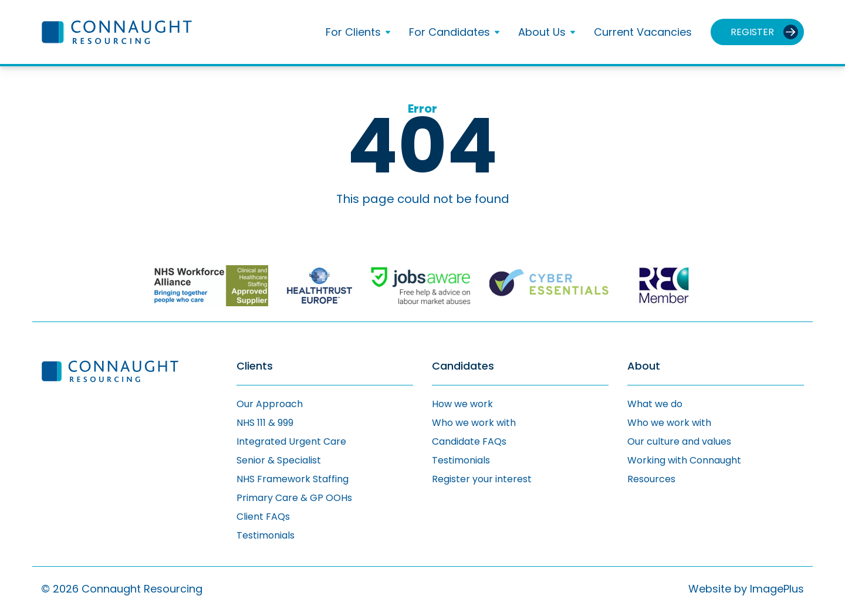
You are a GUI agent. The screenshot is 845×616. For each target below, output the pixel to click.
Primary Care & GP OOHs (294, 498)
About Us (542, 32)
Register (752, 32)
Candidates (463, 366)
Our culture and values (679, 441)
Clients (255, 366)
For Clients (353, 32)
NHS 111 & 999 (265, 423)
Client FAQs (263, 517)
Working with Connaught (684, 460)
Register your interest (482, 479)
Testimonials (266, 535)
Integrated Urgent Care (291, 441)
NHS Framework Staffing (293, 479)
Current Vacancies (643, 32)
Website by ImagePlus (746, 589)
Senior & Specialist (279, 460)
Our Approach (270, 404)
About (644, 366)
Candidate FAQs (469, 441)
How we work (462, 404)
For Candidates (449, 32)
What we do (655, 404)
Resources (651, 479)
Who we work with (474, 423)
